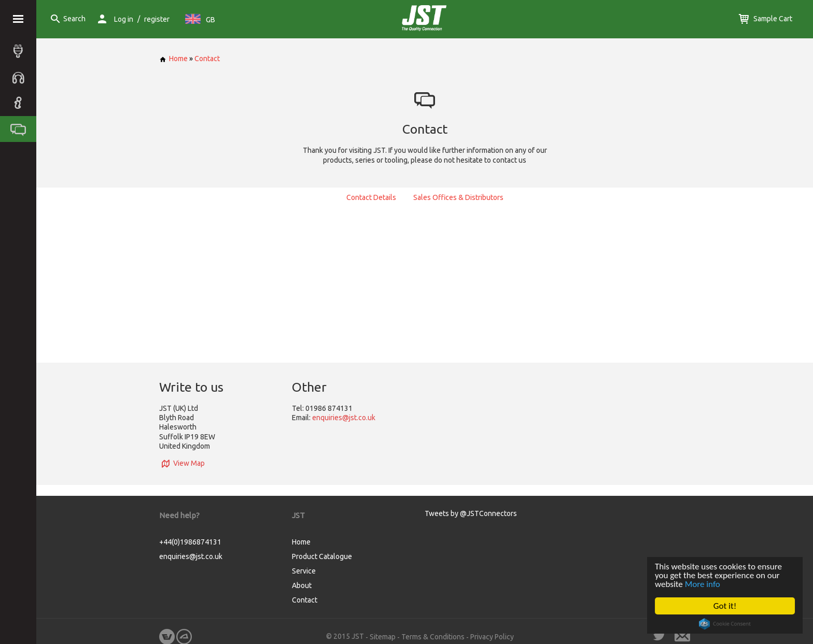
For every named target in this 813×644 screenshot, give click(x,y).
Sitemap (383, 637)
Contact (207, 59)
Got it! (725, 606)
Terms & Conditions (433, 637)
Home (173, 59)
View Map (182, 463)
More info (703, 584)
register (157, 19)
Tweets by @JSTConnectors (471, 513)
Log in (124, 19)
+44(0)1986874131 (190, 542)
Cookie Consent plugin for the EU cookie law (725, 624)
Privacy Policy (492, 637)
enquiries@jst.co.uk (344, 418)
